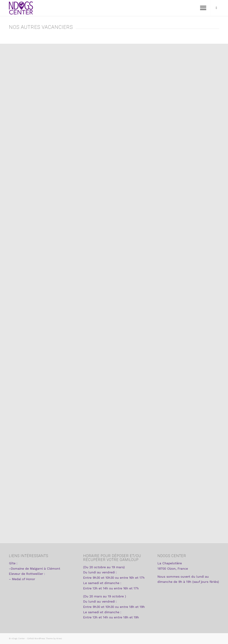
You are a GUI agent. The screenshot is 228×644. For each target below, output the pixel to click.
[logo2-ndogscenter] (21, 8)
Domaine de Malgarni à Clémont (36, 569)
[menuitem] (202, 8)
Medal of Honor (24, 579)
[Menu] (202, 8)
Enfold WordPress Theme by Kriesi (45, 639)
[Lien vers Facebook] (216, 8)
